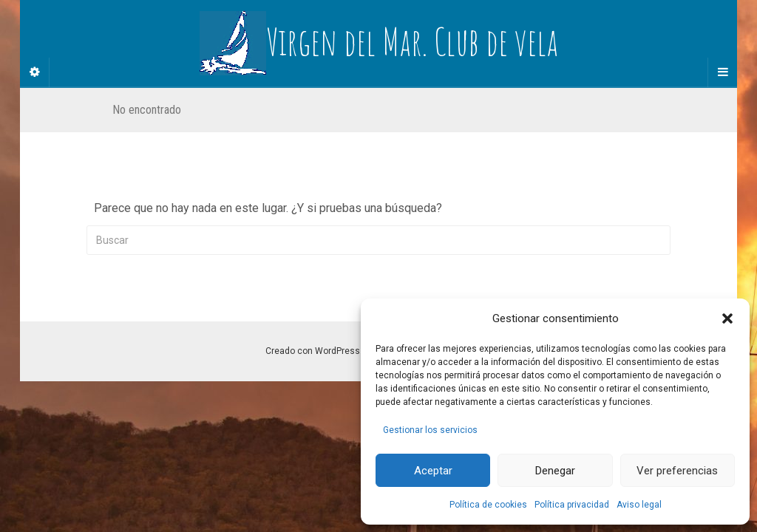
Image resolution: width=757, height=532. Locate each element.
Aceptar (433, 471)
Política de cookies (488, 505)
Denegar (555, 471)
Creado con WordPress (313, 351)
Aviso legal (639, 505)
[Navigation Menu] (722, 72)
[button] (727, 318)
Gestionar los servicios (430, 430)
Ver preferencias (677, 471)
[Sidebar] (35, 72)
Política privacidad (572, 505)
